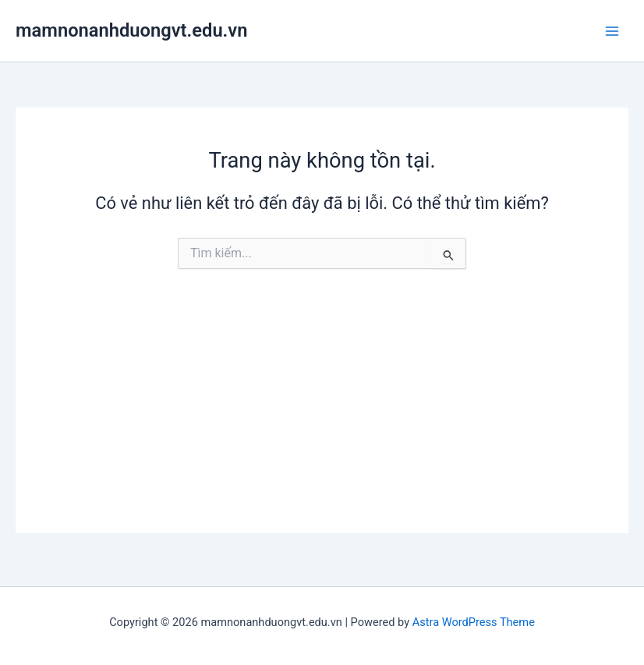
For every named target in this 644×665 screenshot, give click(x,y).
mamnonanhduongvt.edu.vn (131, 30)
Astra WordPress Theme (474, 622)
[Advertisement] (322, 424)
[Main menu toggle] (612, 31)
